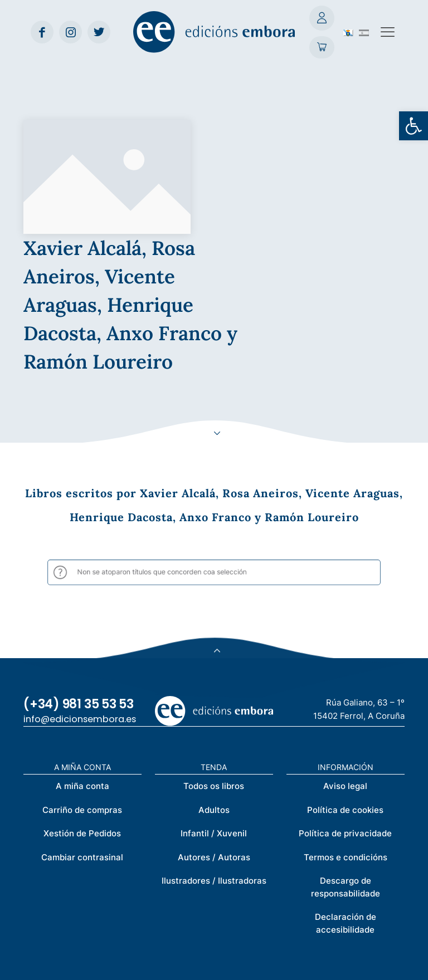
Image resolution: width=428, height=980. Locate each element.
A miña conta (82, 672)
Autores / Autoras (214, 743)
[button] (414, 126)
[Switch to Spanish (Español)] (364, 32)
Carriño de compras (82, 695)
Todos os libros (214, 672)
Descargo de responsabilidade (346, 773)
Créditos (249, 965)
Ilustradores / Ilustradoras (214, 766)
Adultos (214, 695)
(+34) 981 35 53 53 (79, 589)
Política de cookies (345, 695)
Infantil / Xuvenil (214, 719)
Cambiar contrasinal (82, 743)
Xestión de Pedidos (82, 719)
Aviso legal (345, 672)
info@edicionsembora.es (80, 605)
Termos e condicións (346, 743)
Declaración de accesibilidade (346, 809)
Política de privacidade (345, 719)
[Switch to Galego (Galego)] (348, 32)
